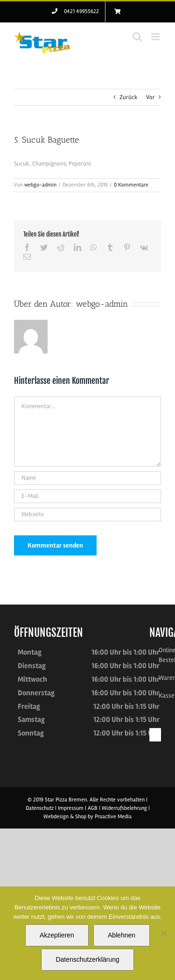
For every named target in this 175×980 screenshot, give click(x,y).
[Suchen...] (157, 735)
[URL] (87, 515)
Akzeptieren (57, 935)
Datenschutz (40, 808)
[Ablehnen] (163, 933)
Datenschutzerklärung (87, 959)
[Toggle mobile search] (137, 37)
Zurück (129, 97)
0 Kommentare (131, 185)
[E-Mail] (87, 496)
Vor (150, 97)
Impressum (71, 808)
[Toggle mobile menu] (156, 37)
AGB (93, 808)
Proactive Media (113, 817)
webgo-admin (40, 185)
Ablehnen (122, 935)
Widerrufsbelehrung (125, 808)
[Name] (87, 478)
